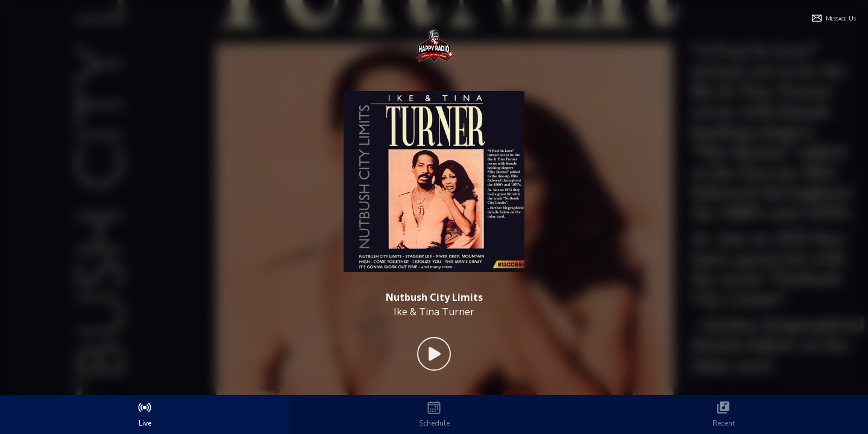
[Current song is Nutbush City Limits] (434, 297)
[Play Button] (434, 354)
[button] (833, 18)
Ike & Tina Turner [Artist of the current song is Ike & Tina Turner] (434, 312)
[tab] (145, 415)
